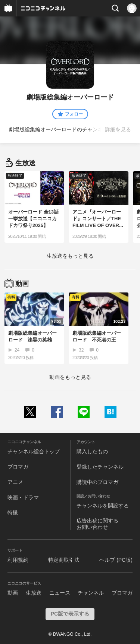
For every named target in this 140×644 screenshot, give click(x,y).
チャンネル (91, 593)
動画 (13, 593)
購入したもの (92, 451)
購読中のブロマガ (97, 482)
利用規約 (18, 560)
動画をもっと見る (70, 377)
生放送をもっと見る (70, 256)
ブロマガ (18, 467)
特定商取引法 (64, 560)
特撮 (13, 512)
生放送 (34, 593)
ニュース (60, 593)
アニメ (15, 482)
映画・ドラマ (23, 497)
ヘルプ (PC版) (116, 560)
